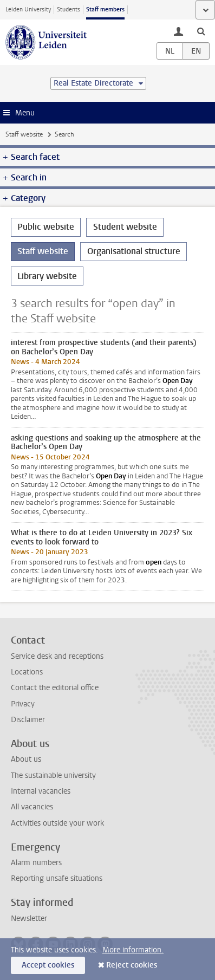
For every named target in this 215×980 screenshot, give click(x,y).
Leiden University (28, 9)
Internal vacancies (41, 791)
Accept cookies (48, 965)
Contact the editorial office (55, 688)
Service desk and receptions (57, 656)
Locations (27, 672)
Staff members (105, 9)
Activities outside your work (57, 823)
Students (69, 9)
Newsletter (29, 919)
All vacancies (32, 807)
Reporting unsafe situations (57, 878)
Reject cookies (132, 965)
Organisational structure (134, 251)
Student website (125, 227)
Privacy (23, 704)
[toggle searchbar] (201, 31)
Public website (46, 227)
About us (26, 759)
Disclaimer (28, 720)
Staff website (24, 134)
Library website (47, 276)
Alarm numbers (36, 863)
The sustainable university (53, 775)
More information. (133, 950)
